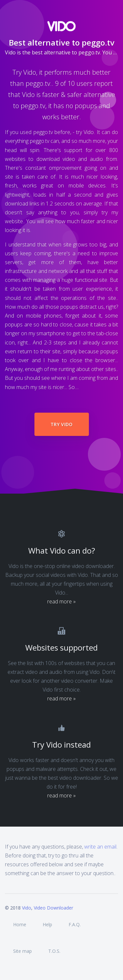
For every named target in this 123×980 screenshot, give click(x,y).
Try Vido (62, 424)
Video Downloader (53, 908)
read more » (61, 601)
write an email (100, 847)
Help (47, 924)
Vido (27, 908)
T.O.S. (54, 951)
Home (20, 924)
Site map (22, 951)
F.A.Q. (75, 924)
